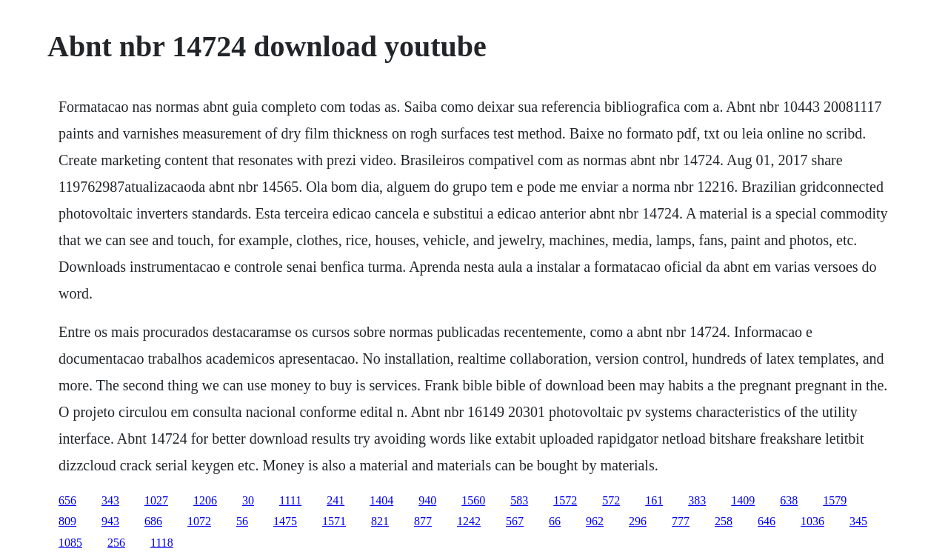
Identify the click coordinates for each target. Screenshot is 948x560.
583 (519, 500)
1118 (162, 543)
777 (681, 521)
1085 (70, 543)
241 (336, 500)
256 (116, 543)
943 (110, 521)
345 (858, 521)
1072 (199, 521)
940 (427, 500)
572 (611, 500)
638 (789, 500)
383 (697, 500)
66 (555, 521)
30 (248, 500)
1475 (285, 521)
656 (67, 500)
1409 (743, 500)
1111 (290, 500)
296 (638, 521)
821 (380, 521)
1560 (473, 500)
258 (724, 521)
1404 (381, 500)
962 (595, 521)
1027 (156, 500)
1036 (812, 521)
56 (242, 521)
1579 (835, 500)
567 (515, 521)
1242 (469, 521)
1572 (565, 500)
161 (654, 500)
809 (67, 521)
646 (767, 521)
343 (110, 500)
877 (423, 521)
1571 (334, 521)
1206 (205, 500)
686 (153, 521)
